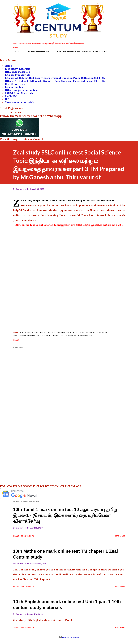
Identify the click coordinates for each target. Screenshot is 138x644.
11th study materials (17, 72)
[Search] (113, 4)
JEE (7, 99)
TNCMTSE (11, 96)
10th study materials (18, 69)
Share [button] (16, 340)
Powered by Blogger (69, 637)
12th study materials (17, 75)
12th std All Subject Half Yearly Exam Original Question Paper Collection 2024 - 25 (55, 78)
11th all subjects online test (21, 90)
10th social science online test (35, 332)
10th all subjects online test (36, 51)
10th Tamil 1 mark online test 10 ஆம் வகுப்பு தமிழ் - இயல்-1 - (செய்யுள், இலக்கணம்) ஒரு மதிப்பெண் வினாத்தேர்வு (66, 515)
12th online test (14, 87)
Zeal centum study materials (27, 336)
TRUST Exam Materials (19, 93)
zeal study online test (52, 336)
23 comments (27, 586)
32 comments (27, 536)
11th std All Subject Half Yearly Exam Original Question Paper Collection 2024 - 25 (55, 81)
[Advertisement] (69, 299)
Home (16, 51)
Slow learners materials (20, 102)
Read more (120, 536)
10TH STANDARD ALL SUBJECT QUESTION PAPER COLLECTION (81, 51)
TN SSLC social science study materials (90, 332)
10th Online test (15, 84)
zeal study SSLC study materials (79, 336)
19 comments (27, 627)
